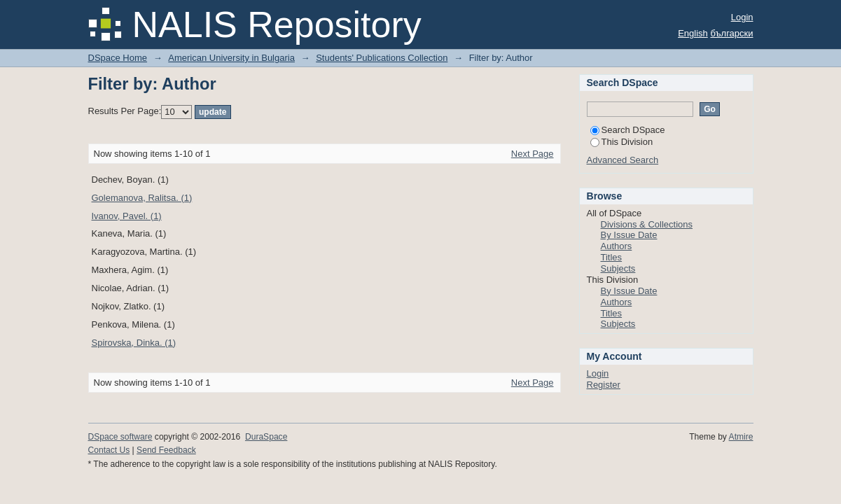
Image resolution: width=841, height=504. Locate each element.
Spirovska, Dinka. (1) (134, 343)
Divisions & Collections (647, 224)
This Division (622, 142)
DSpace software (120, 437)
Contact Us (109, 450)
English (693, 33)
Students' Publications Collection (382, 58)
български (731, 33)
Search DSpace (628, 130)
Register (604, 385)
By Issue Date (629, 235)
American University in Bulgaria (231, 58)
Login (742, 17)
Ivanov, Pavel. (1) (127, 216)
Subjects (618, 268)
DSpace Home (118, 58)
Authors (617, 246)
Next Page (533, 154)
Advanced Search (623, 160)
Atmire (741, 437)
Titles (612, 257)
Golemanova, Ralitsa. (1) (142, 198)
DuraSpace (266, 437)
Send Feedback (166, 450)
